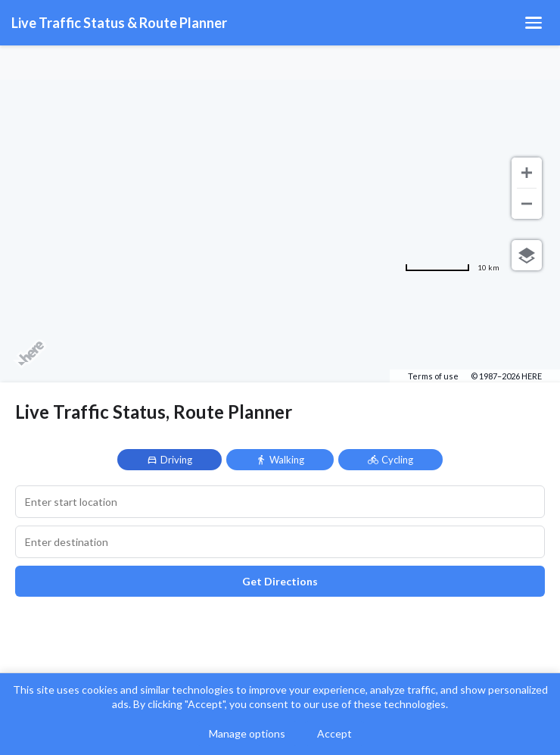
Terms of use (433, 376)
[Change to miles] (452, 267)
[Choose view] (527, 255)
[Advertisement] (280, 129)
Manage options (247, 733)
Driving (170, 460)
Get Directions (280, 581)
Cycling (390, 460)
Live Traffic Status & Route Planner (119, 23)
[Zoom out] (527, 204)
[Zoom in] (527, 173)
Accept (334, 733)
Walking (280, 460)
